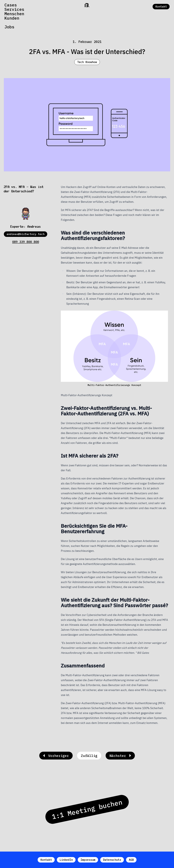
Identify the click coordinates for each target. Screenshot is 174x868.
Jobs (9, 27)
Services (14, 9)
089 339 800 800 (26, 242)
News (9, 22)
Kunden (12, 18)
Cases (11, 5)
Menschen (14, 14)
